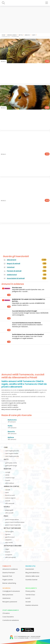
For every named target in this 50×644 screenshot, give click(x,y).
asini (7, 493)
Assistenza (6, 598)
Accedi (28, 602)
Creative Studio (24, 638)
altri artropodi (10, 557)
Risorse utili (30, 566)
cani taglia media (12, 453)
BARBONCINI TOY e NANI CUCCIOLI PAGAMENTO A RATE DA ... (29, 300)
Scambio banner (31, 580)
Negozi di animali (13, 264)
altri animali (10, 503)
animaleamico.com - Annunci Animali (29, 636)
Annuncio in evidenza (10, 569)
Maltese (11, 437)
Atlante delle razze (32, 576)
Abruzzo (27, 35)
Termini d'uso (30, 595)
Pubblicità (7, 566)
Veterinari (11, 267)
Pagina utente (8, 580)
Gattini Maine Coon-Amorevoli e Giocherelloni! (28, 334)
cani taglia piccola (12, 451)
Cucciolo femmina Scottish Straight (25, 311)
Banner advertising (9, 583)
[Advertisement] (25, 20)
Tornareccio (6, 37)
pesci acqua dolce (12, 519)
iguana (8, 534)
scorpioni (9, 555)
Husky (10, 426)
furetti (8, 480)
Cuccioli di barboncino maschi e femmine (26, 323)
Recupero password (10, 602)
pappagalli (9, 510)
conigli (8, 472)
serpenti (8, 540)
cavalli (8, 490)
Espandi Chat (7, 576)
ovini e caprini (10, 498)
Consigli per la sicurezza (11, 591)
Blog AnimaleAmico (32, 573)
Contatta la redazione (11, 620)
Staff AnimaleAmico (11, 610)
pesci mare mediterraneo (15, 522)
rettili (21, 35)
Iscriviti (28, 598)
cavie (7, 475)
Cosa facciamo (8, 617)
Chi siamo (6, 613)
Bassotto (11, 432)
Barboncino (12, 420)
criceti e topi (10, 478)
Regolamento (31, 588)
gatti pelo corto (11, 463)
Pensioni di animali (14, 271)
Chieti (34, 35)
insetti (8, 552)
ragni (7, 549)
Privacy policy (30, 591)
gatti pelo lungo (11, 466)
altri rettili (9, 543)
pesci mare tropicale (13, 525)
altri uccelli (9, 513)
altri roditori (10, 483)
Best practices (8, 595)
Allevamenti (12, 260)
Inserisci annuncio (32, 605)
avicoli (8, 501)
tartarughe (9, 532)
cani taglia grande (12, 456)
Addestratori (12, 275)
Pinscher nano (17, 288)
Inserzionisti (30, 569)
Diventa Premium (9, 573)
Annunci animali (12, 35)
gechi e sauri (10, 537)
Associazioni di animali (16, 278)
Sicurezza (6, 588)
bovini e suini (10, 495)
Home (3, 35)
